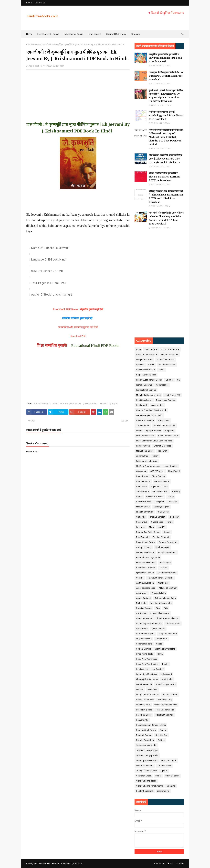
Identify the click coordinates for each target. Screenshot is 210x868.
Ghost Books (157, 522)
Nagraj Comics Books (146, 375)
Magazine (169, 431)
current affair (142, 456)
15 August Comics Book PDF (161, 578)
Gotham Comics (144, 649)
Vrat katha (141, 517)
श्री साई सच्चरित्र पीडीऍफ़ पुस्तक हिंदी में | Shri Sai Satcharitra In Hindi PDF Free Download (164, 177)
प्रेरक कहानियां (141, 471)
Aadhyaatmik (162, 385)
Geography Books (144, 644)
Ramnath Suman (144, 735)
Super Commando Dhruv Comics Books (154, 441)
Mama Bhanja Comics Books (149, 415)
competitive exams (165, 360)
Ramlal (163, 730)
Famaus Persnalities (168, 542)
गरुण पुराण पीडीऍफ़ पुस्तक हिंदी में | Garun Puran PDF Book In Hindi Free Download (166, 76)
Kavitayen (141, 527)
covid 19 (162, 527)
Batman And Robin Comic (148, 532)
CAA (158, 608)
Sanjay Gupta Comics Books (149, 380)
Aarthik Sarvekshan (145, 583)
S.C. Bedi (163, 568)
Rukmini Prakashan (145, 740)
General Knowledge (145, 420)
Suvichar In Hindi (169, 761)
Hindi (55, 404)
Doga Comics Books (145, 542)
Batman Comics (162, 481)
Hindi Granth (142, 405)
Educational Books (170, 355)
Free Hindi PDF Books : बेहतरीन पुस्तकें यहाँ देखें (78, 309)
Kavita (170, 522)
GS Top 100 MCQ (144, 547)
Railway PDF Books (155, 497)
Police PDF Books (144, 710)
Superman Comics (159, 486)
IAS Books (173, 502)
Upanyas (37, 45)
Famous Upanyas (42, 404)
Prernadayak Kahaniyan (147, 461)
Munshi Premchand (167, 552)
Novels (104, 404)
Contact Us (40, 3)
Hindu (161, 370)
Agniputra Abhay (153, 431)
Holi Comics (158, 669)
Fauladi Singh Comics (146, 390)
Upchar (164, 771)
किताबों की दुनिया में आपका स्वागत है (180, 13)
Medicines (152, 690)
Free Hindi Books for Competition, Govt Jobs (62, 864)
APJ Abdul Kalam (161, 492)
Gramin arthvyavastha (165, 649)
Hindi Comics (151, 349)
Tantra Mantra (142, 492)
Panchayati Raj (165, 700)
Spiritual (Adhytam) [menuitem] (116, 34)
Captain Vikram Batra (160, 613)
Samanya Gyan (143, 446)
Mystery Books (143, 507)
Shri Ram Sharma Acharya (148, 466)
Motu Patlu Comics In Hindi (148, 395)
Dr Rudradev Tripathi (145, 634)
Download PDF (78, 336)
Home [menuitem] (29, 34)
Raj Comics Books (167, 365)
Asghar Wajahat (143, 598)
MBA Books (167, 679)
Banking (176, 492)
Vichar (158, 776)
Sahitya (161, 740)
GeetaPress (142, 486)
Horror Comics (171, 466)
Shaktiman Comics (145, 512)
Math (151, 527)
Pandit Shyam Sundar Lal (166, 705)
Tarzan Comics (165, 766)
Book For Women (144, 608)
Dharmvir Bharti (173, 624)
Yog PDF (140, 578)
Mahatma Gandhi (144, 684)
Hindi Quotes (142, 669)
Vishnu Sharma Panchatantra (150, 786)
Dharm (139, 497)
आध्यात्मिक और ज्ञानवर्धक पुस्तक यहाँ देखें (78, 327)
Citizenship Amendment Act (149, 624)
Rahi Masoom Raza (165, 710)
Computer (159, 502)
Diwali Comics (158, 629)
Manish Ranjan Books (166, 684)
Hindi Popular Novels (71, 404)
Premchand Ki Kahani (146, 563)
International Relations (147, 674)
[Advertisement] (78, 93)
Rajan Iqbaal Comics (166, 400)
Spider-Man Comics (145, 573)
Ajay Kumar (163, 583)
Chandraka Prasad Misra (167, 618)
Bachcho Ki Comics (170, 349)
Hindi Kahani (174, 471)
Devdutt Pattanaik (161, 537)
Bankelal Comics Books (164, 426)
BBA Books (141, 603)
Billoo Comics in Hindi (168, 436)
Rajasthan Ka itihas (165, 715)
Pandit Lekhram (143, 705)
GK (178, 380)
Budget (167, 532)
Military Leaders (170, 695)
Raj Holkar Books (144, 715)
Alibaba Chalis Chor (168, 588)
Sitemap (180, 864)
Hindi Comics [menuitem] (95, 34)
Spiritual (169, 380)
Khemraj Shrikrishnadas (147, 679)
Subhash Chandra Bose (147, 750)
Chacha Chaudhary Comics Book (151, 410)
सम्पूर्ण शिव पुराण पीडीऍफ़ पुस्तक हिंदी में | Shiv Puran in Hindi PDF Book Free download (165, 58)
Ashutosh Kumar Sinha (165, 598)
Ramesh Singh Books (146, 730)
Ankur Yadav (142, 593)
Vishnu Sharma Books (146, 781)
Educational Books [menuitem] (73, 34)
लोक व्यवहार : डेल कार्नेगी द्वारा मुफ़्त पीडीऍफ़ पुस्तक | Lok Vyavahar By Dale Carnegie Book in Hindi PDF (166, 159)
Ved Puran (162, 451)
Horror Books (142, 476)
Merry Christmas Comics (147, 695)
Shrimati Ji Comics (163, 446)
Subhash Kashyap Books (147, 756)
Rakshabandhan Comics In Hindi (151, 725)
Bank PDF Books (144, 502)
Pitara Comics (158, 476)
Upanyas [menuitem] (136, 34)
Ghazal (159, 644)
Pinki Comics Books (145, 436)
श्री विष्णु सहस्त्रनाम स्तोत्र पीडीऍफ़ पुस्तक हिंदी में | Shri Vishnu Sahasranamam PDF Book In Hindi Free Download (166, 197)
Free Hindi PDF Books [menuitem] (48, 34)
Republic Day (161, 735)
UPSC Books (163, 512)
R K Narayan (165, 563)
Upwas (171, 497)
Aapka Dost (34, 66)
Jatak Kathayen (162, 547)
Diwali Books (142, 629)
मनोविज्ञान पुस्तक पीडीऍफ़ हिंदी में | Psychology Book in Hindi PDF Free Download (166, 116)
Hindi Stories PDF (172, 395)
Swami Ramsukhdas (167, 573)
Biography (174, 517)
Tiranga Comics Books (147, 771)
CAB (166, 608)
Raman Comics (143, 481)
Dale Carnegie (143, 537)
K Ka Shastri (166, 674)
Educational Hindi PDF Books (95, 345)
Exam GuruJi (161, 639)
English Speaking (144, 639)
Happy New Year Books (147, 659)
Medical (140, 690)
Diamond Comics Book (147, 355)
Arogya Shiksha (159, 593)
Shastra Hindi (157, 405)
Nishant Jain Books (145, 700)
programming (163, 791)
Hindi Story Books (144, 400)
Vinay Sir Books (172, 776)
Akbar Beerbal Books (146, 588)
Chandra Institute (144, 618)
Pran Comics (164, 420)
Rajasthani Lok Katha (146, 568)
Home (29, 3)
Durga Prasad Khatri (168, 634)
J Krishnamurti (91, 404)
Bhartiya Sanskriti (158, 517)
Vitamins (171, 786)
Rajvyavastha (142, 720)
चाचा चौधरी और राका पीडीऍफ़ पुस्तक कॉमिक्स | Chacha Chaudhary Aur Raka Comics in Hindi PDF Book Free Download (166, 218)
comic (139, 431)
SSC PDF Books (157, 471)
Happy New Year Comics (147, 664)
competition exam (144, 360)
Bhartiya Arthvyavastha (161, 603)
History (155, 456)
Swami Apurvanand (145, 766)
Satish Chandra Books (146, 745)
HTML (160, 654)
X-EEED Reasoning (145, 791)
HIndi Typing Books (145, 654)
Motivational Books (145, 451)
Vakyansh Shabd (144, 776)
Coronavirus (142, 522)
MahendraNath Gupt (145, 552)
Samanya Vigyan (161, 507)
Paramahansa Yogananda (148, 558)
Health (165, 664)
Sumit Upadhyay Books (147, 761)
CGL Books (141, 613)
